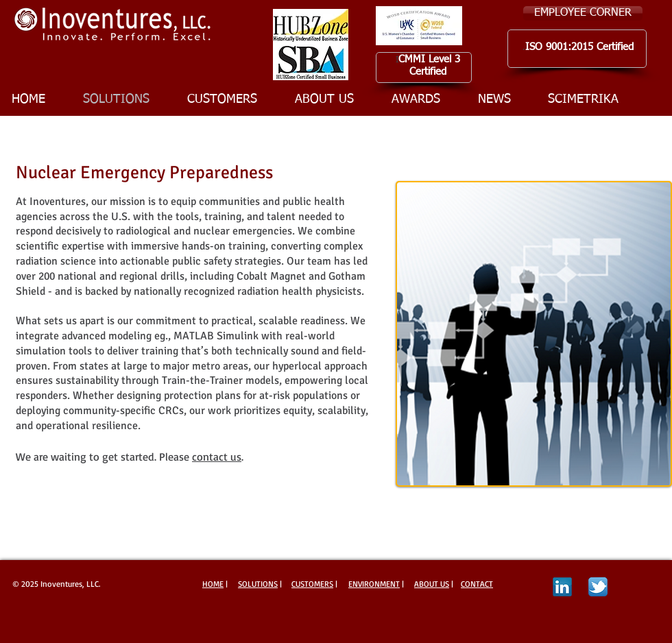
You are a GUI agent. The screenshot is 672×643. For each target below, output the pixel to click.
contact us (217, 457)
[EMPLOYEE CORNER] (583, 13)
